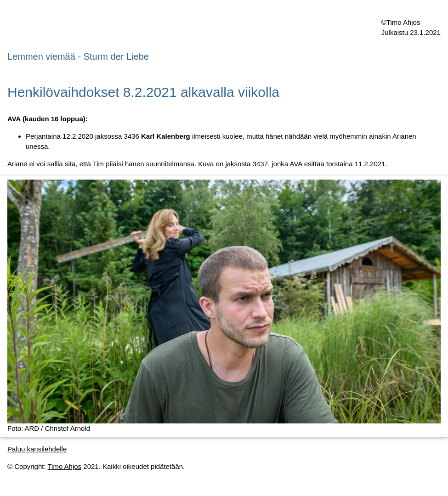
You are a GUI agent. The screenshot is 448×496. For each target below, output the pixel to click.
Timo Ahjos (64, 466)
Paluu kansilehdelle (37, 449)
